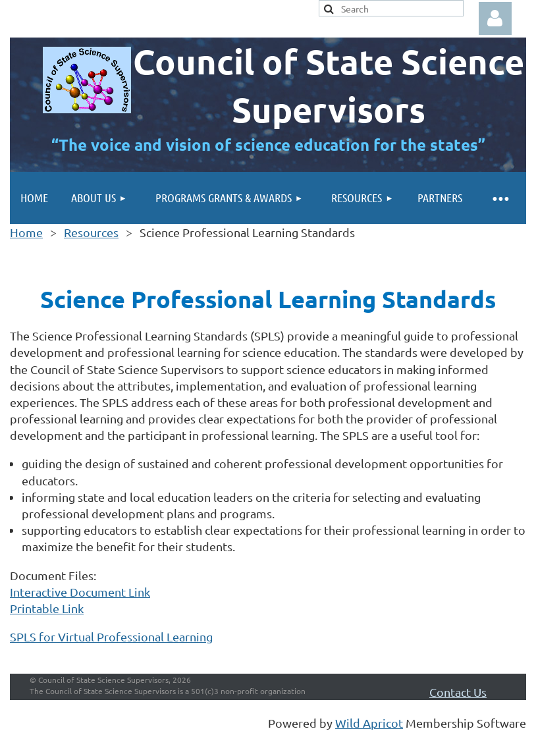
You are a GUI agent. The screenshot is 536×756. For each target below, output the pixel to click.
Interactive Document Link (80, 592)
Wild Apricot (369, 723)
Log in (495, 18)
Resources (91, 232)
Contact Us (458, 692)
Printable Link (47, 608)
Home (26, 232)
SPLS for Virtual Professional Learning (111, 636)
